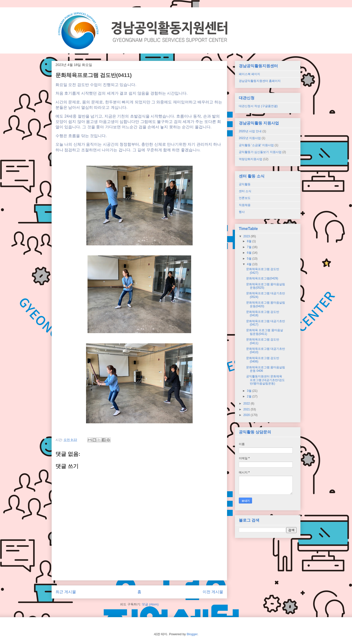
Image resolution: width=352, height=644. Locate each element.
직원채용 (245, 205)
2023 (247, 236)
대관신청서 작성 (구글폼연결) (258, 106)
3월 (250, 391)
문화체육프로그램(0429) (262, 278)
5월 (250, 259)
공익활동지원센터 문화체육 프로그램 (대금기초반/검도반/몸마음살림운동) (265, 380)
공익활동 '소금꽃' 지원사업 (256, 145)
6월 (250, 253)
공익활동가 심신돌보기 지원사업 (260, 152)
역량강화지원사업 (251, 159)
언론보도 (245, 198)
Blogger (192, 634)
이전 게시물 (213, 592)
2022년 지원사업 (250, 138)
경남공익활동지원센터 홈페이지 (260, 81)
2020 (247, 415)
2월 (250, 396)
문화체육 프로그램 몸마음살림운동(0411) (265, 332)
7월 (250, 247)
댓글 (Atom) (150, 604)
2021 (247, 409)
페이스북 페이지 (249, 74)
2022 (247, 404)
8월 (250, 241)
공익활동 (245, 184)
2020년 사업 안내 (250, 131)
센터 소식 (245, 191)
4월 (250, 264)
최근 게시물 (66, 592)
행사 (242, 212)
